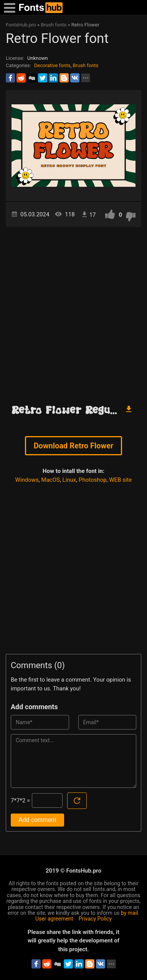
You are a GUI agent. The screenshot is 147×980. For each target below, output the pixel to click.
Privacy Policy (95, 919)
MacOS (51, 480)
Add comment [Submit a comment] (37, 820)
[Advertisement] (73, 312)
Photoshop (93, 480)
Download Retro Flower (74, 446)
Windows (27, 480)
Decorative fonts (52, 65)
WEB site (120, 480)
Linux (69, 480)
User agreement (54, 919)
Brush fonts (85, 65)
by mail (130, 913)
